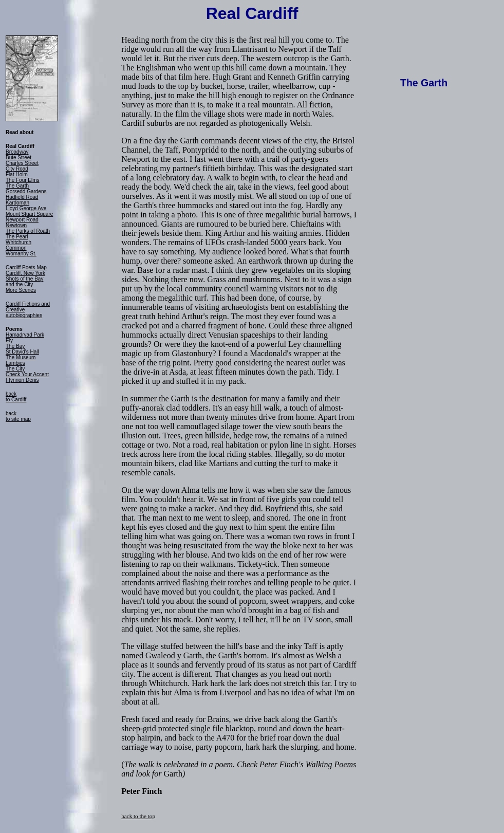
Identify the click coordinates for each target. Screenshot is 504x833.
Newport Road (22, 220)
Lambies (15, 363)
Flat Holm (17, 174)
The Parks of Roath (28, 231)
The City (15, 369)
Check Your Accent (27, 374)
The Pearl (17, 237)
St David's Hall (22, 352)
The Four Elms (23, 180)
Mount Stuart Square (29, 214)
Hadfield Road (22, 197)
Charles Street (22, 163)
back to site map (18, 416)
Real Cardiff (252, 13)
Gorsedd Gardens (26, 191)
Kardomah (17, 203)
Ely (9, 340)
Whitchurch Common (18, 245)
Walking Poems (331, 764)
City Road (17, 169)
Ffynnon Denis (22, 380)
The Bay (15, 346)
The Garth (17, 186)
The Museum (21, 357)
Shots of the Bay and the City (24, 282)
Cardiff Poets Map (26, 267)
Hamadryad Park (25, 335)
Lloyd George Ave (26, 208)
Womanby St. (21, 254)
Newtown (16, 225)
